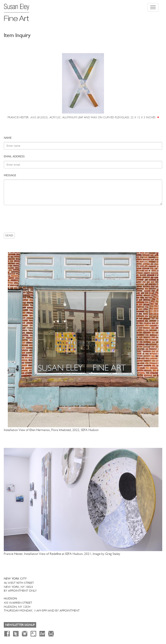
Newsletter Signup (20, 625)
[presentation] (42, 219)
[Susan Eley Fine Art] (19, 11)
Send (9, 236)
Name (8, 138)
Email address (14, 156)
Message (10, 175)
